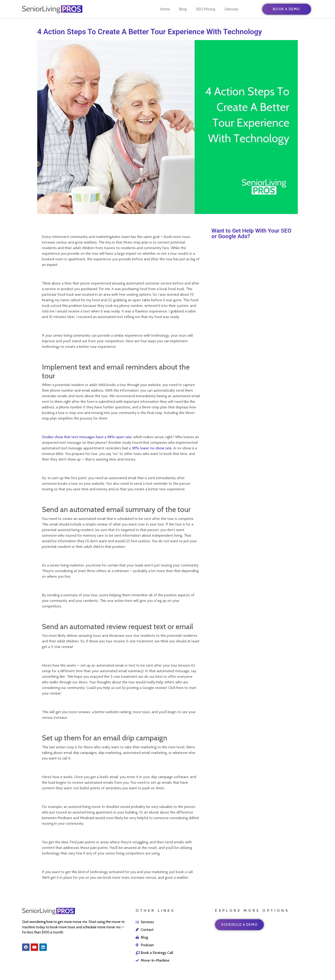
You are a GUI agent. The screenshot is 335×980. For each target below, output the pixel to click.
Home (165, 9)
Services (231, 9)
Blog (183, 9)
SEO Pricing (206, 9)
